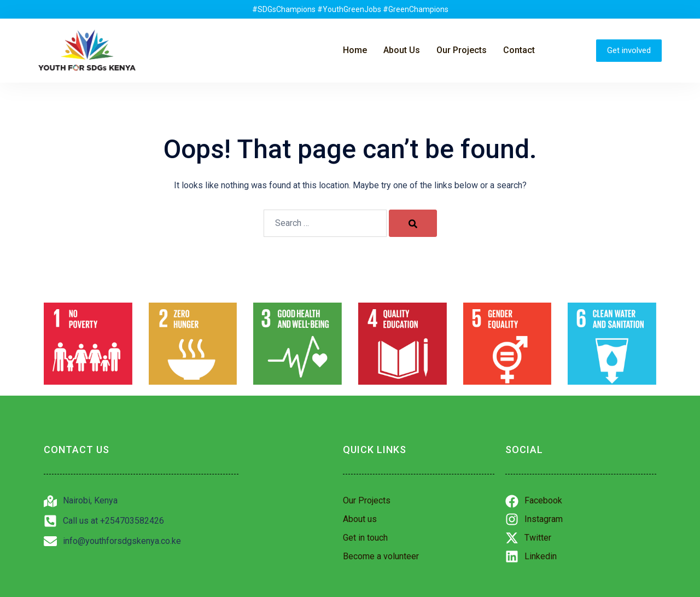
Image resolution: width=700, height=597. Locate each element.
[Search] (413, 223)
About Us (402, 50)
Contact (519, 50)
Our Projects (462, 50)
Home (355, 50)
